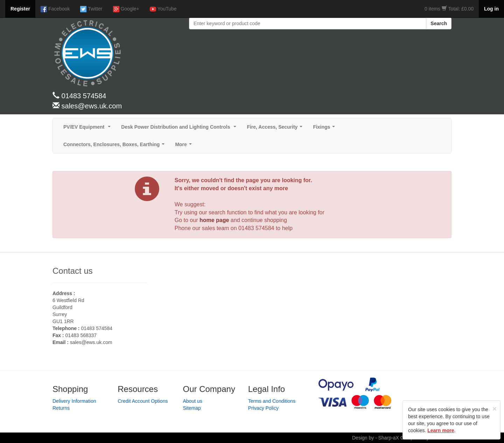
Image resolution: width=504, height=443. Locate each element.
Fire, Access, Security (276, 129)
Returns (61, 408)
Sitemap (192, 408)
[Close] (495, 409)
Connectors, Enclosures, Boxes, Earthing (115, 146)
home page (214, 220)
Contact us (73, 271)
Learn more (441, 430)
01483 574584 (256, 228)
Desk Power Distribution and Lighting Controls (180, 129)
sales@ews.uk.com (91, 342)
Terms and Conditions (272, 401)
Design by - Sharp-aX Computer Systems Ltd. (402, 438)
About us (193, 401)
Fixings (325, 129)
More (185, 146)
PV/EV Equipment (88, 129)
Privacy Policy (263, 408)
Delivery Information (74, 401)
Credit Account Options (143, 401)
